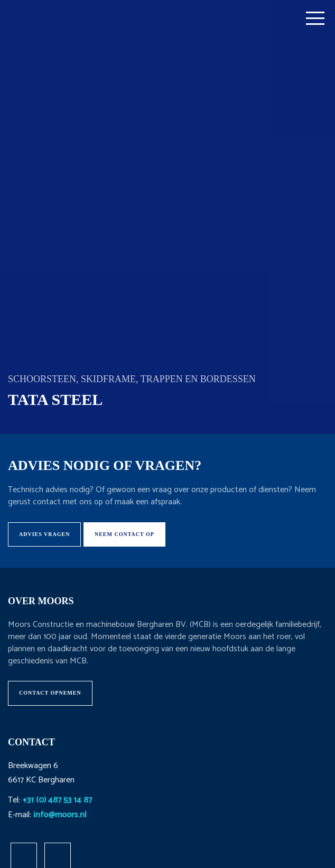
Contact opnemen (50, 693)
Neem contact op (124, 534)
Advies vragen (44, 534)
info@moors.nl (60, 815)
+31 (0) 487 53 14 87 (57, 800)
